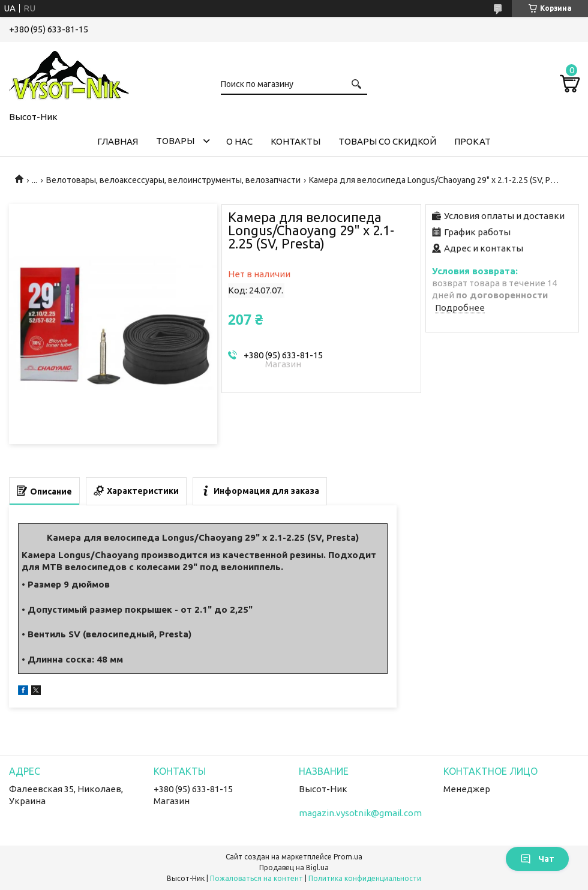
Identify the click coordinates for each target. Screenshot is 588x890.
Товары (175, 141)
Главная (118, 141)
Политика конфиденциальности (365, 878)
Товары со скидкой (387, 141)
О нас (239, 141)
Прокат (472, 141)
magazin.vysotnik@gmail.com (360, 813)
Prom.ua (348, 857)
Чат (537, 859)
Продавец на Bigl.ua (294, 867)
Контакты (295, 141)
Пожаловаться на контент (256, 878)
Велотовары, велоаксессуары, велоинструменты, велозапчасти (173, 180)
